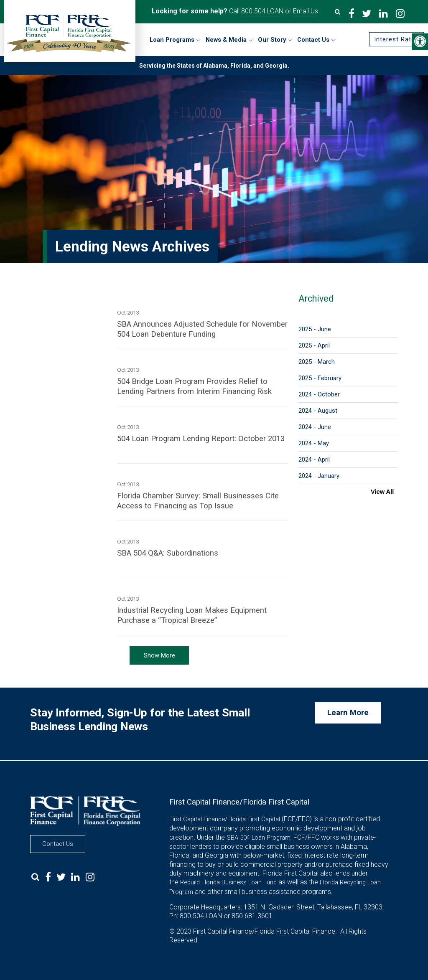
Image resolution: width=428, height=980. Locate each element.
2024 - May (314, 443)
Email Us (306, 11)
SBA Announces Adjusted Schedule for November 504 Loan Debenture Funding (202, 329)
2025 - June (315, 329)
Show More (159, 655)
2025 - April (314, 345)
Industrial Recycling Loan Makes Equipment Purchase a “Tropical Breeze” (192, 615)
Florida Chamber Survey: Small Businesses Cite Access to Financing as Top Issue (198, 501)
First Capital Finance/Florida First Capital (225, 819)
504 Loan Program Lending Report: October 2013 (201, 439)
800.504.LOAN (262, 11)
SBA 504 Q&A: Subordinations (168, 553)
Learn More (348, 713)
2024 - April (314, 460)
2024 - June (315, 427)
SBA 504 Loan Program (259, 838)
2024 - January (319, 476)
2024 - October (319, 394)
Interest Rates (396, 39)
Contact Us (58, 844)
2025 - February (320, 378)
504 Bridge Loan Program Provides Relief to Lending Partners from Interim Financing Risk (194, 386)
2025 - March (317, 362)
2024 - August (318, 411)
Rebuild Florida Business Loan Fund (228, 882)
